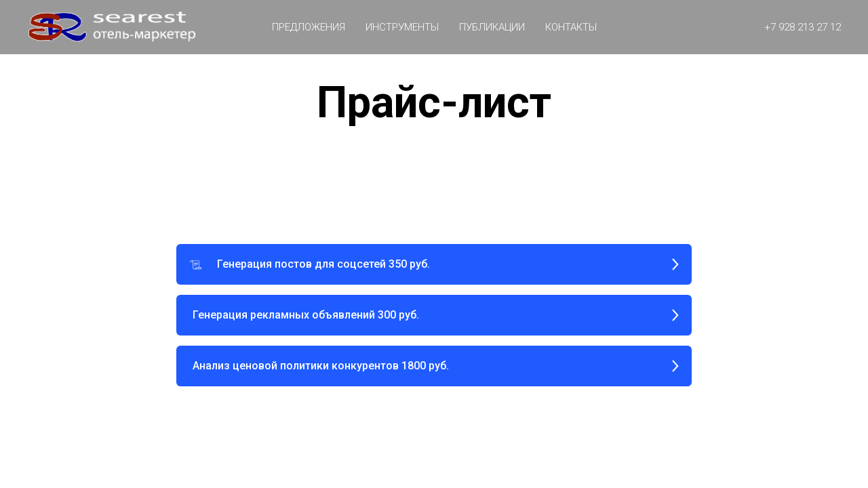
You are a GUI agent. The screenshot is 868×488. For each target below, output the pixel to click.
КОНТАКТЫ (571, 27)
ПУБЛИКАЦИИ (492, 27)
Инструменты (402, 27)
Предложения (309, 27)
